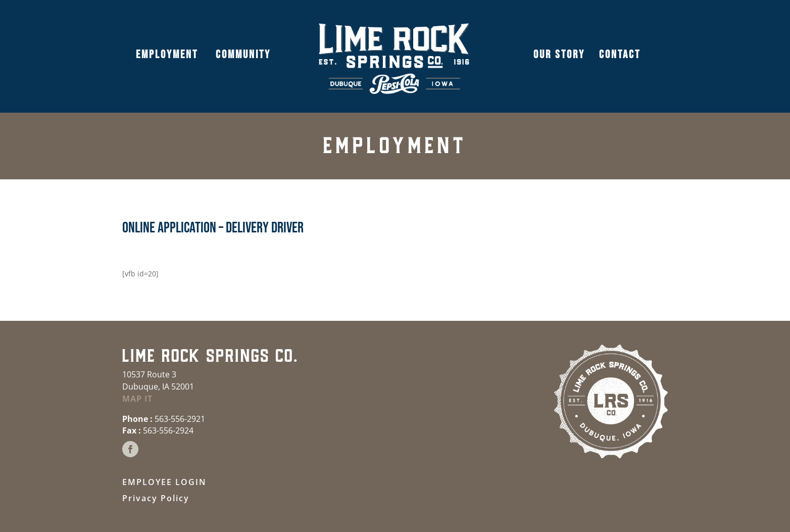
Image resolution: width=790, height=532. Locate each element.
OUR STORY (559, 55)
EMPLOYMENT (167, 55)
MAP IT (137, 399)
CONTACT (620, 55)
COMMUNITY (241, 55)
